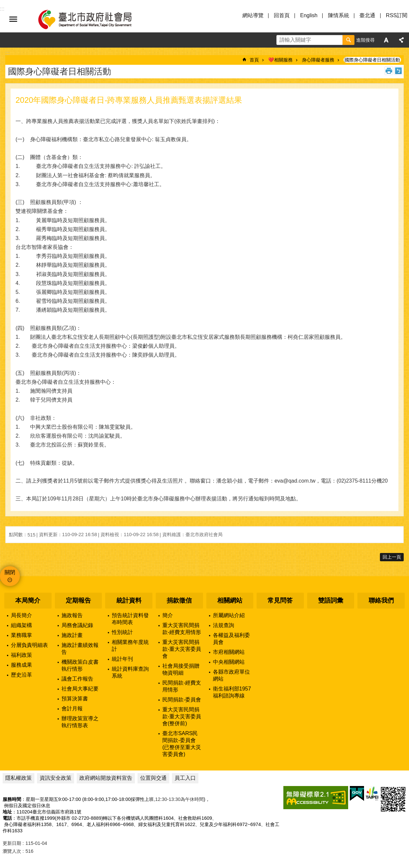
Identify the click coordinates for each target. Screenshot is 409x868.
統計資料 (129, 600)
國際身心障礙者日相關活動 (372, 60)
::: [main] (7, 53)
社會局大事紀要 (80, 689)
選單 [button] (13, 19)
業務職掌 (21, 635)
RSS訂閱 (397, 15)
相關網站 (230, 600)
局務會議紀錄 (77, 625)
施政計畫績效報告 (80, 649)
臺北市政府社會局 (93, 19)
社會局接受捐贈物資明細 (181, 669)
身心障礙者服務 (318, 60)
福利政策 (21, 655)
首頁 (254, 60)
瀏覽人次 (12, 851)
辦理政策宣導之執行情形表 (80, 722)
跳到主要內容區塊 (3, 3)
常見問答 (280, 600)
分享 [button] (401, 40)
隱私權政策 (19, 778)
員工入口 (185, 778)
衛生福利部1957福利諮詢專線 (232, 692)
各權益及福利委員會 (231, 639)
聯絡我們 (381, 600)
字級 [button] (386, 40)
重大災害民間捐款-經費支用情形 (182, 629)
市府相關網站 (229, 652)
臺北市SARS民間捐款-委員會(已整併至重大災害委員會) (182, 744)
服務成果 (21, 665)
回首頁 (282, 15)
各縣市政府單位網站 (231, 675)
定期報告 (78, 600)
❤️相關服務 (280, 60)
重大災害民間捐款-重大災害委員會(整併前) (182, 716)
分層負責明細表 (29, 645)
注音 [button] (398, 71)
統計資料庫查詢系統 (130, 672)
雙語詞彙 (331, 600)
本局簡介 (28, 600)
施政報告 (72, 615)
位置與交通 (153, 778)
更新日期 (12, 843)
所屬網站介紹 (229, 615)
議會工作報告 (77, 679)
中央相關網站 (229, 662)
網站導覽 (253, 15)
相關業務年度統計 (130, 646)
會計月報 (72, 709)
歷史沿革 (21, 675)
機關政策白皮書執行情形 (80, 665)
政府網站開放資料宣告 (106, 778)
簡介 (168, 615)
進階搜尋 (365, 40)
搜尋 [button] (348, 40)
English (309, 15)
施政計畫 (72, 635)
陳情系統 (339, 15)
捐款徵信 (179, 600)
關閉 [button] (10, 572)
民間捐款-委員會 (182, 700)
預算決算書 (75, 699)
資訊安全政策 (56, 778)
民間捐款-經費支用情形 (182, 686)
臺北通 (367, 15)
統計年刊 (122, 659)
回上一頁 (392, 557)
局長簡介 (21, 615)
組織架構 (21, 625)
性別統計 (122, 632)
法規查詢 (224, 625)
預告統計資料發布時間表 (130, 619)
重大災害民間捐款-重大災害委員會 (182, 649)
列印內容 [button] (389, 71)
